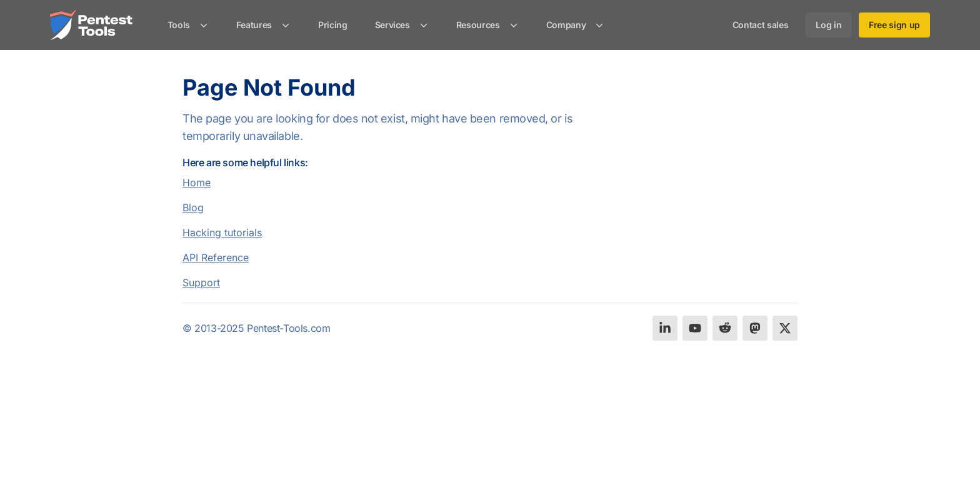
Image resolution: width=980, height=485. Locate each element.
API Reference (216, 257)
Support (201, 282)
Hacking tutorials (222, 232)
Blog (193, 207)
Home (197, 182)
